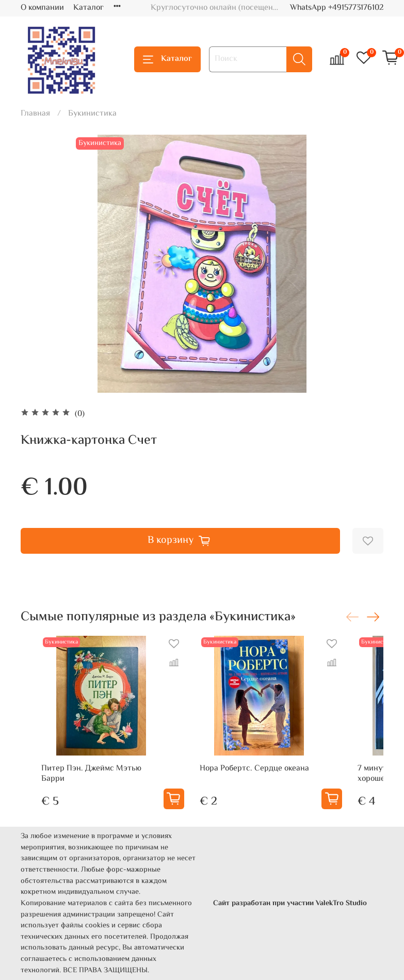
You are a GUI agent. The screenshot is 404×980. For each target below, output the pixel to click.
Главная (35, 114)
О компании (42, 8)
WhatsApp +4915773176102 (337, 8)
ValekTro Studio (341, 903)
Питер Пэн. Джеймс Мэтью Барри (91, 774)
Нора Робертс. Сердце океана (254, 769)
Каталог (88, 8)
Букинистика (92, 114)
